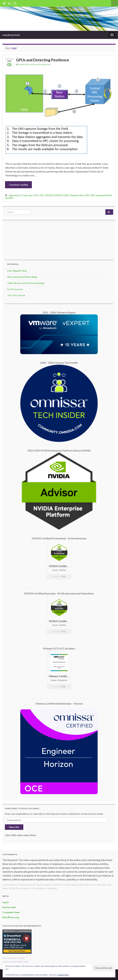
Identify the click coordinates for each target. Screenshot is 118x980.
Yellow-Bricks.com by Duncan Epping (26, 283)
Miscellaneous (44, 64)
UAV (92, 195)
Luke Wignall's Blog (17, 271)
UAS (87, 195)
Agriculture (15, 195)
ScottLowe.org (15, 289)
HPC (42, 195)
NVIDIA (49, 195)
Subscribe (14, 827)
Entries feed (9, 907)
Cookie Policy (63, 975)
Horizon (34, 64)
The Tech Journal (16, 295)
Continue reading (18, 185)
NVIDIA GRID (62, 195)
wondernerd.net (11, 35)
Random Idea (77, 195)
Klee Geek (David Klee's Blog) (22, 277)
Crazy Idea (27, 195)
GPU (27, 64)
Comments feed (11, 912)
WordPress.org (11, 917)
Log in (6, 902)
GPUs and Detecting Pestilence (43, 60)
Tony (21, 64)
